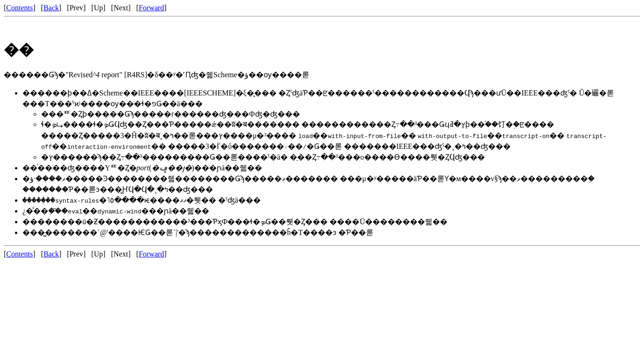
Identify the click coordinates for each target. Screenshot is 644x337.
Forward (151, 8)
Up (98, 8)
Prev (76, 8)
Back (51, 8)
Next (121, 8)
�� (19, 50)
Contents (19, 8)
